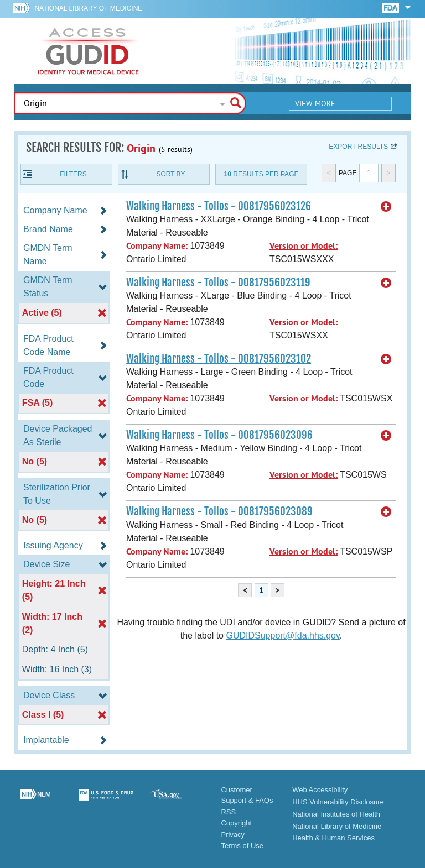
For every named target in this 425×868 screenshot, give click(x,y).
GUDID (89, 51)
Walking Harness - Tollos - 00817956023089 (219, 511)
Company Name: (157, 246)
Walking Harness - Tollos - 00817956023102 (219, 359)
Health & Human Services (333, 838)
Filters (73, 174)
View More (315, 103)
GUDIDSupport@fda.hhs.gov (283, 636)
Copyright (236, 823)
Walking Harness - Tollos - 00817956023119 (218, 283)
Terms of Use (242, 846)
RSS (228, 812)
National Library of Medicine (88, 8)
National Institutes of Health (336, 814)
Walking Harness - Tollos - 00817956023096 (219, 435)
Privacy (233, 835)
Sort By (170, 174)
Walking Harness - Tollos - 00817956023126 (219, 206)
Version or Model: (304, 246)
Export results (358, 147)
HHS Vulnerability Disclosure (338, 802)
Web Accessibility (320, 790)
